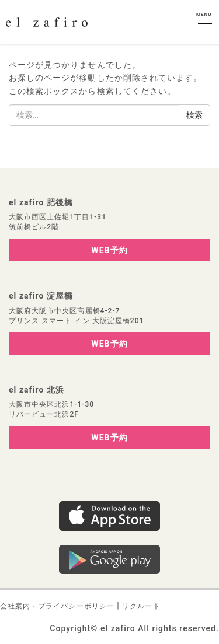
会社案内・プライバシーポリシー (57, 606)
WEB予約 (109, 250)
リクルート (141, 606)
